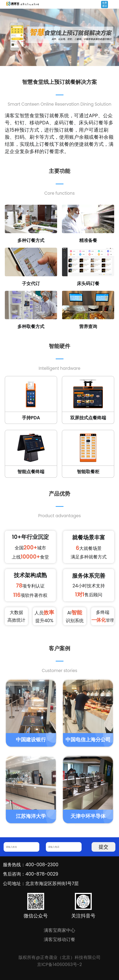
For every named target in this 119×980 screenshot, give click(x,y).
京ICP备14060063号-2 (59, 964)
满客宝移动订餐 (59, 939)
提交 (103, 847)
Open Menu (115, 5)
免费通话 (105, 4)
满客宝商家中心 (59, 930)
